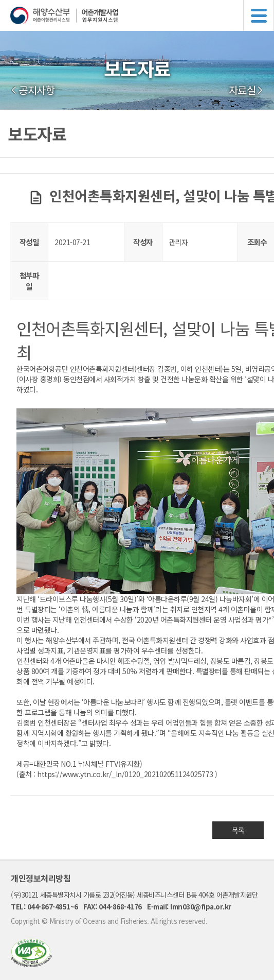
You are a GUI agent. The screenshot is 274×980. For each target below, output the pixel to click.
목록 (238, 830)
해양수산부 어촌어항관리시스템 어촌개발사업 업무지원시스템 (142, 15)
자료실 (242, 90)
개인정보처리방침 (41, 878)
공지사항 (36, 90)
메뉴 (259, 15)
